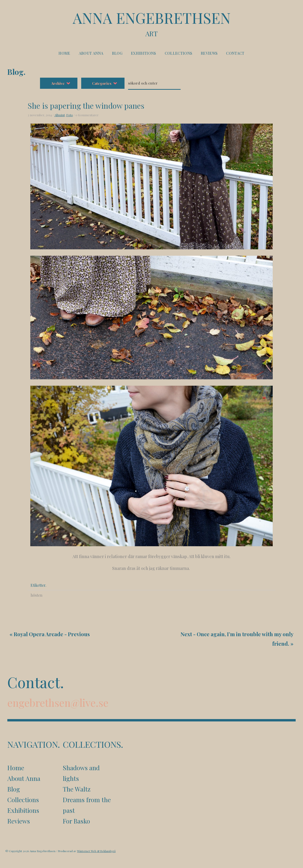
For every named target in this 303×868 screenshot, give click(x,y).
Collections (179, 54)
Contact (235, 54)
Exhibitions (144, 54)
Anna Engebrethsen (151, 24)
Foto (58, 105)
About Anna (91, 54)
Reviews (209, 54)
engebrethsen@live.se (59, 695)
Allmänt (49, 105)
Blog (117, 54)
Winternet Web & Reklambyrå (97, 846)
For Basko (77, 816)
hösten (26, 585)
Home (64, 54)
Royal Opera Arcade (40, 624)
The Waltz (77, 783)
